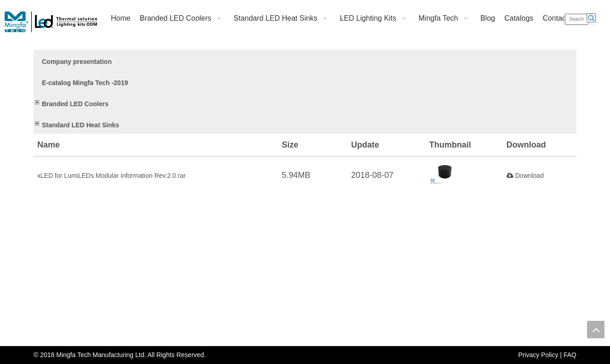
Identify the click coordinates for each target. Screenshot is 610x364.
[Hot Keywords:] (591, 18)
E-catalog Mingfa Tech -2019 (85, 83)
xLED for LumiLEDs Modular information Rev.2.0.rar (112, 176)
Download (525, 176)
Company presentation (77, 62)
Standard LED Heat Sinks (81, 125)
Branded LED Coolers (75, 104)
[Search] (577, 19)
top (596, 330)
